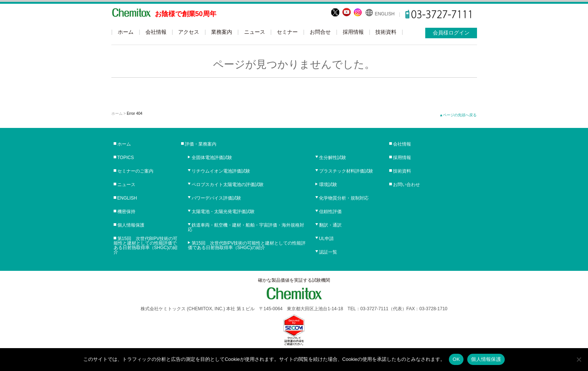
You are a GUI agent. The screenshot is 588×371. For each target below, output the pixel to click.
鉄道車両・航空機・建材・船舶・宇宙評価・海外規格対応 (246, 227)
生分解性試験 (333, 158)
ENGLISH (385, 14)
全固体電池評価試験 (212, 158)
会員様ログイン (451, 33)
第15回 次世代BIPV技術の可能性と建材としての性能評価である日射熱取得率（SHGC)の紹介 (146, 245)
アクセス (189, 32)
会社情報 (156, 32)
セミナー (287, 32)
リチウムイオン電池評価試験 (221, 171)
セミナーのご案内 (135, 171)
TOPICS (126, 158)
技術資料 (386, 32)
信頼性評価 (330, 212)
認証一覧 (328, 252)
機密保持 (126, 212)
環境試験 (328, 185)
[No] (579, 359)
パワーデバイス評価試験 (216, 198)
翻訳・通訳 (330, 225)
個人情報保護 (131, 225)
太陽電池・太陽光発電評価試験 (223, 212)
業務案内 (222, 32)
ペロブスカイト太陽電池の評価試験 (228, 185)
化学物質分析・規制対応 (344, 198)
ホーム (126, 32)
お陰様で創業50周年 (186, 14)
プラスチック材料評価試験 (346, 171)
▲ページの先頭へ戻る (458, 115)
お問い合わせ (406, 185)
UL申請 (326, 239)
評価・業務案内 (201, 144)
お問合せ (320, 32)
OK (456, 359)
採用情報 (353, 32)
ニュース (255, 32)
